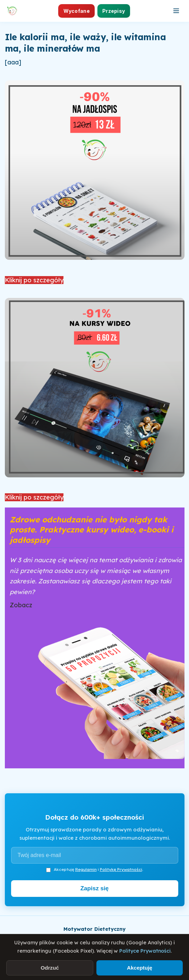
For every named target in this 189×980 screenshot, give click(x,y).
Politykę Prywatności (121, 869)
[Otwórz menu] (176, 11)
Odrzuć (50, 968)
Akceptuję (140, 968)
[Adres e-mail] (95, 855)
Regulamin (86, 869)
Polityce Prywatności (145, 951)
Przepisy (114, 11)
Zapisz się (95, 888)
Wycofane (77, 11)
